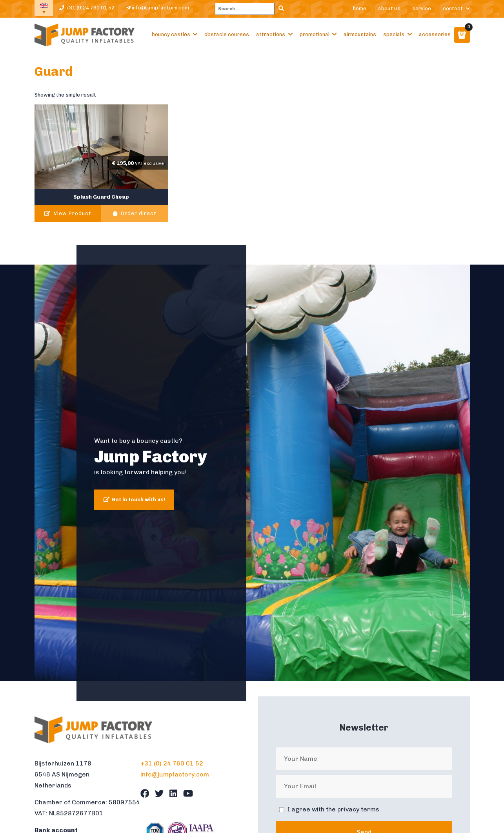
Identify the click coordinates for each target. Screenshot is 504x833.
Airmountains (360, 34)
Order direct (135, 213)
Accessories (435, 34)
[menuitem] (44, 8)
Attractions (271, 34)
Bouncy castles (171, 34)
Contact (453, 8)
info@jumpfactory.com (158, 8)
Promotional (315, 34)
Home (360, 8)
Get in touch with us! (138, 500)
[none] (44, 8)
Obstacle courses (227, 34)
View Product (68, 213)
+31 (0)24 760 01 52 (87, 8)
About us (389, 8)
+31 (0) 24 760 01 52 (172, 763)
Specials (394, 34)
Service (422, 8)
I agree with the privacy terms (333, 809)
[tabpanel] (252, 473)
